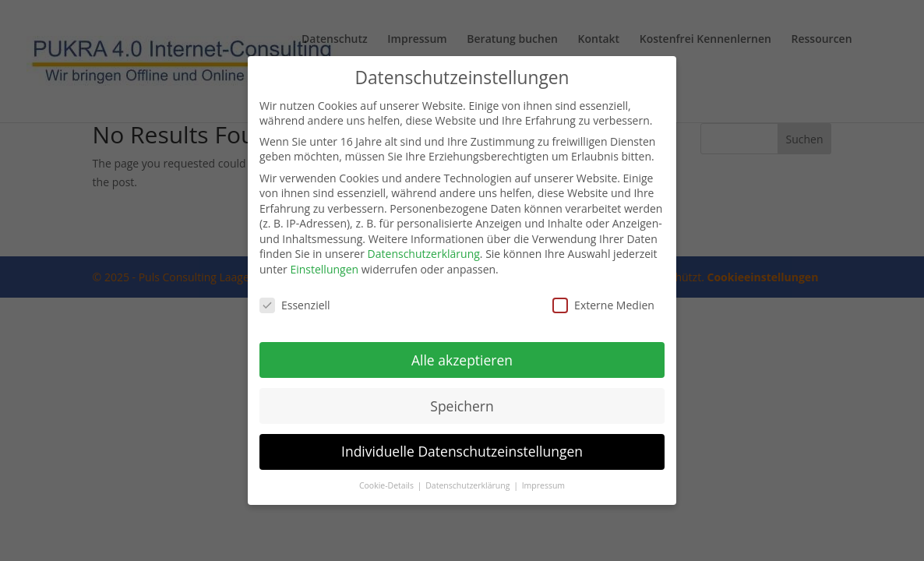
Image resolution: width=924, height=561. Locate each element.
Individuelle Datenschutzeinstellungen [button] (462, 451)
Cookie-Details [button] (388, 485)
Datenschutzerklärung (424, 254)
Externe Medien (603, 305)
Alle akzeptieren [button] (462, 360)
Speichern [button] (462, 406)
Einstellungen (324, 269)
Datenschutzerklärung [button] (469, 485)
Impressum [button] (543, 485)
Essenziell (295, 305)
